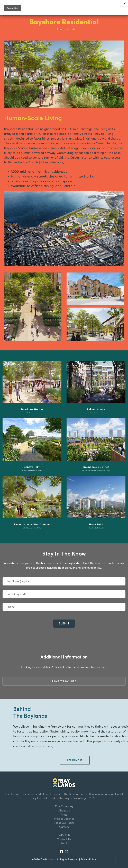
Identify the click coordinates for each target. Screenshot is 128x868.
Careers (64, 827)
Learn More (75, 760)
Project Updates (64, 819)
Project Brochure (64, 681)
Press (64, 815)
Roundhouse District (96, 467)
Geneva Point (32, 467)
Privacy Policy (88, 859)
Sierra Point (96, 524)
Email (64, 843)
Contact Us (64, 839)
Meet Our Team (64, 823)
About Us (64, 811)
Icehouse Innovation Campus (32, 524)
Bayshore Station (32, 409)
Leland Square (96, 409)
